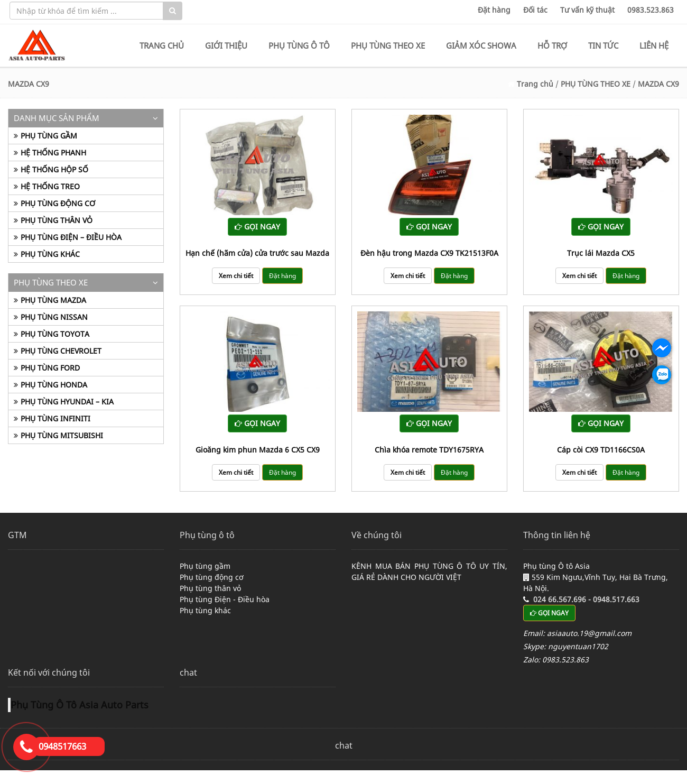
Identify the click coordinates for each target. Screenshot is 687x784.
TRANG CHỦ (162, 45)
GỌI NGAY (257, 227)
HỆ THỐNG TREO (50, 186)
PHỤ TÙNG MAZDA (53, 300)
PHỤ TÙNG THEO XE (388, 45)
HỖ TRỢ (552, 45)
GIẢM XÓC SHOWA (481, 45)
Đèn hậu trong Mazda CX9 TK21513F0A (429, 253)
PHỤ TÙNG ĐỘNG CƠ (58, 203)
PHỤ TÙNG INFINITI (55, 418)
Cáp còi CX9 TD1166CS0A (601, 450)
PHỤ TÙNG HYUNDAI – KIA (67, 402)
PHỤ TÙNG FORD (50, 368)
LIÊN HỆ (654, 45)
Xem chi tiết (236, 276)
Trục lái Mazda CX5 (601, 253)
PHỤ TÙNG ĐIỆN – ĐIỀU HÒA (71, 237)
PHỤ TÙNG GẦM (49, 136)
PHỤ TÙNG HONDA (54, 385)
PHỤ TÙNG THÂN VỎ (57, 220)
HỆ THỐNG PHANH (53, 153)
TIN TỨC (603, 45)
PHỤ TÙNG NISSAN (54, 317)
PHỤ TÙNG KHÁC (50, 254)
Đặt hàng (494, 10)
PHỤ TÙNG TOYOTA (55, 334)
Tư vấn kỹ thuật (587, 10)
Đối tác (535, 10)
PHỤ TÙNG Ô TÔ (299, 45)
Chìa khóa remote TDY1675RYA (429, 450)
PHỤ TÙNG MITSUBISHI (62, 435)
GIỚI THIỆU (226, 45)
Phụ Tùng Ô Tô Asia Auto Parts (80, 705)
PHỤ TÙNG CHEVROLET (61, 351)
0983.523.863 (651, 10)
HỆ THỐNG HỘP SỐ (54, 169)
